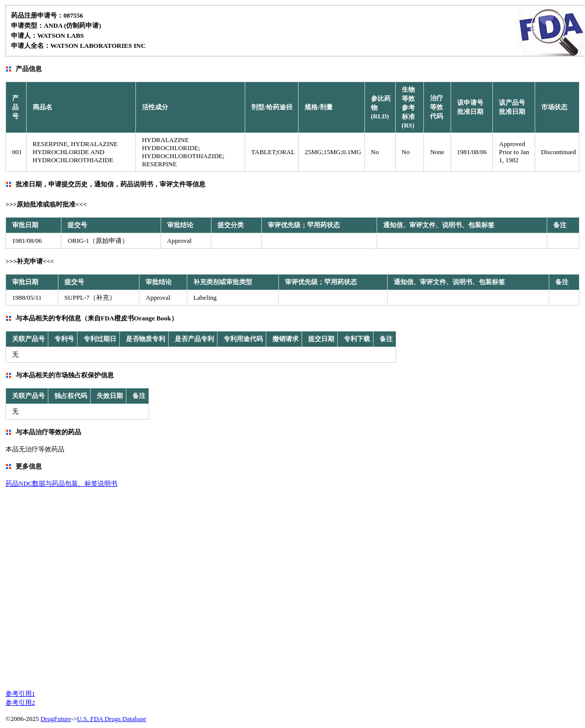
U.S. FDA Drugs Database (112, 719)
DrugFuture (56, 719)
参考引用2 (20, 703)
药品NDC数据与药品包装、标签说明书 (61, 483)
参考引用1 (20, 693)
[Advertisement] (94, 588)
